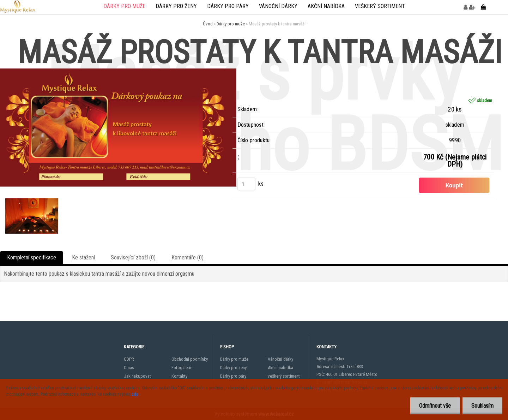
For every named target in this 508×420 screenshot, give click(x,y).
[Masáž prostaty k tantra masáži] (118, 71)
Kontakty (179, 376)
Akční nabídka (326, 6)
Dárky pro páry (228, 6)
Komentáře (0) (188, 257)
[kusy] (246, 184)
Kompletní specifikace (32, 257)
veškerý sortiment (380, 6)
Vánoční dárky (278, 6)
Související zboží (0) (133, 257)
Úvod (208, 24)
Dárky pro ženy (176, 6)
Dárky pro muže (124, 6)
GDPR (129, 359)
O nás (129, 368)
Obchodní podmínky (190, 359)
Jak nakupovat (137, 376)
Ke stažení (83, 257)
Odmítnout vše (435, 406)
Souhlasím (482, 406)
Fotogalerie (182, 368)
